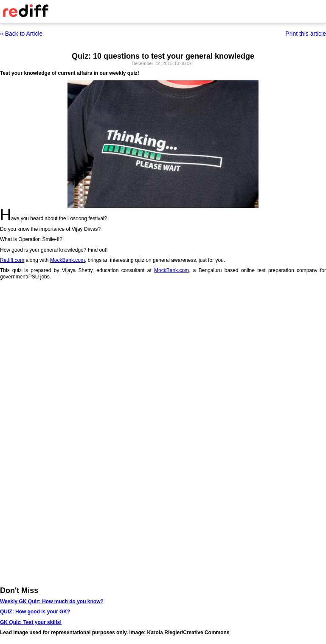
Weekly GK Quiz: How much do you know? (52, 601)
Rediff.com (12, 260)
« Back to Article (21, 34)
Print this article (306, 34)
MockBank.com (67, 260)
